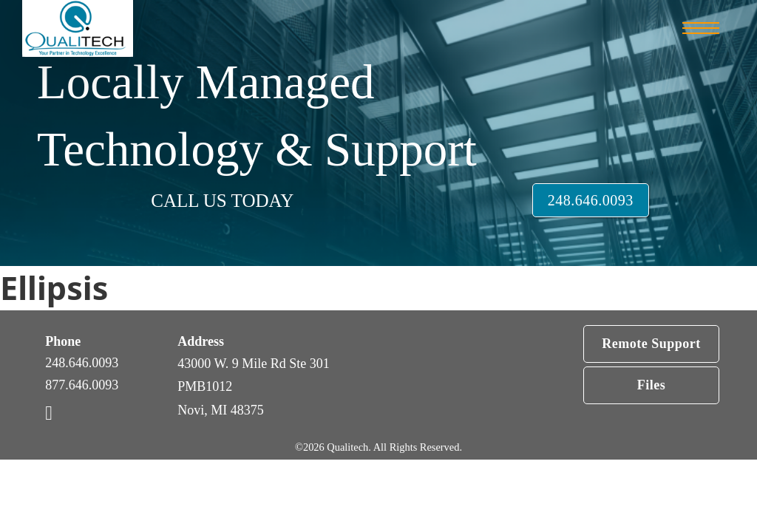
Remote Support (651, 344)
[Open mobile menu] (701, 28)
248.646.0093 (591, 200)
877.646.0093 (82, 385)
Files (652, 385)
